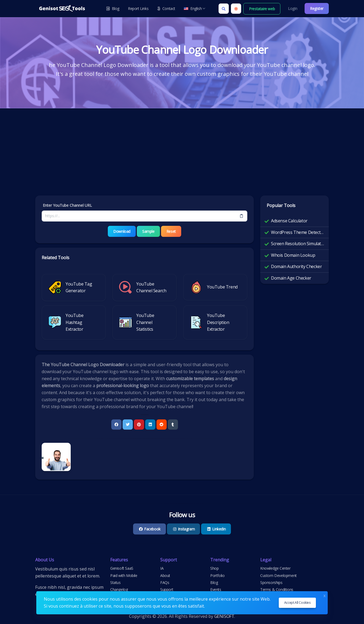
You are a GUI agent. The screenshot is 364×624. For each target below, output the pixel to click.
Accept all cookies (297, 603)
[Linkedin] (150, 425)
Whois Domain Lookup (293, 255)
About (165, 575)
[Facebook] (116, 425)
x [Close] (324, 595)
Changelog (119, 589)
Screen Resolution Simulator (298, 244)
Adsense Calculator (289, 221)
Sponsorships (271, 582)
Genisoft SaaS (122, 568)
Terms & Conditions (277, 589)
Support (167, 589)
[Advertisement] (182, 155)
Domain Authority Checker (296, 266)
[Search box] (224, 9)
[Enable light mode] (236, 9)
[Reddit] (162, 425)
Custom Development (279, 575)
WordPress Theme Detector (298, 232)
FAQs (165, 582)
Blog (113, 8)
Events (216, 589)
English (195, 8)
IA (162, 568)
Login (292, 8)
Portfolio (217, 575)
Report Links (138, 8)
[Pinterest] (139, 425)
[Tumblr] (173, 425)
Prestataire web (262, 9)
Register (317, 8)
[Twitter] (128, 425)
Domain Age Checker (291, 278)
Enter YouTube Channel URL (67, 205)
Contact (166, 8)
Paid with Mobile (124, 575)
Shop (214, 568)
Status (115, 582)
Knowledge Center (275, 568)
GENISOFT (224, 616)
